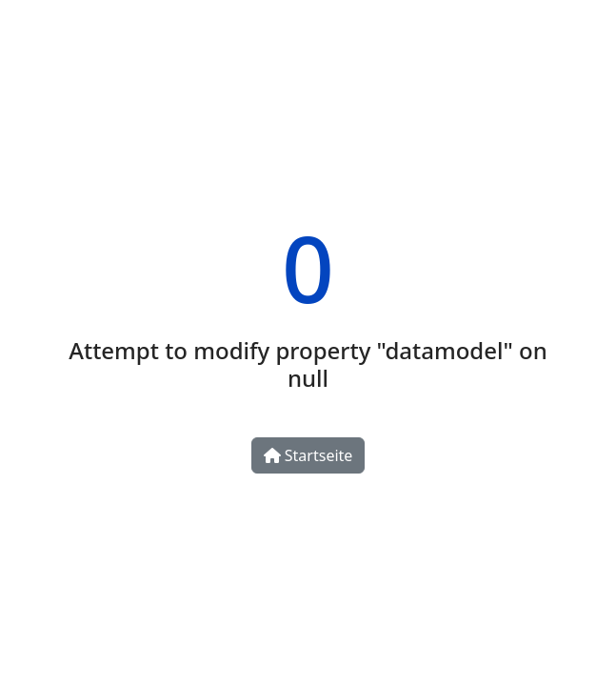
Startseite (308, 455)
